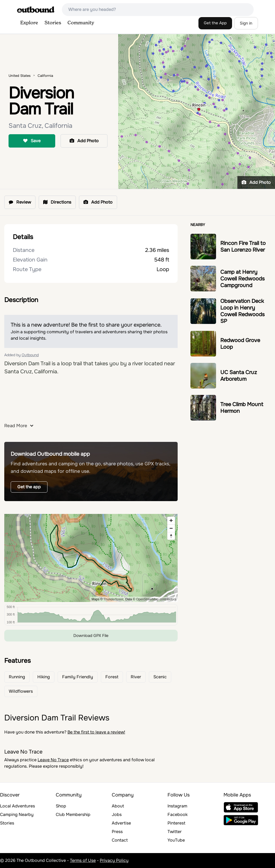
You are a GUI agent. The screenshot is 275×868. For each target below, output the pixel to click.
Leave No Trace (53, 760)
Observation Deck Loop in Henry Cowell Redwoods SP (242, 311)
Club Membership (73, 815)
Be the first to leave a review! (96, 732)
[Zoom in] (171, 520)
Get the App (215, 23)
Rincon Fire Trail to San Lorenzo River (243, 247)
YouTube (176, 840)
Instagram (177, 806)
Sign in (246, 23)
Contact (120, 840)
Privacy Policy (114, 860)
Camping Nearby (17, 815)
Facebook (178, 815)
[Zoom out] (171, 528)
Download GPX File (91, 636)
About (118, 806)
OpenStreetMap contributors (156, 599)
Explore (29, 23)
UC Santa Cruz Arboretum (239, 376)
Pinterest (176, 823)
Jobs (117, 815)
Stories (53, 23)
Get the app (29, 487)
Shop (61, 806)
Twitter (175, 832)
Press (117, 832)
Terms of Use (83, 860)
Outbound (30, 355)
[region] (91, 558)
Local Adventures (17, 806)
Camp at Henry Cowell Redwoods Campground (242, 279)
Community (81, 23)
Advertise (121, 823)
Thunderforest (113, 599)
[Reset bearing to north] (171, 536)
